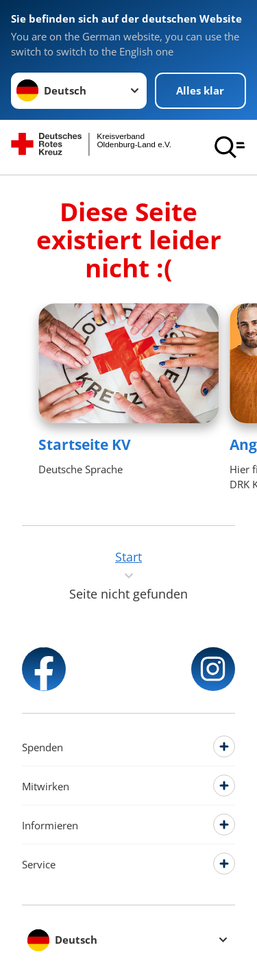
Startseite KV (85, 444)
